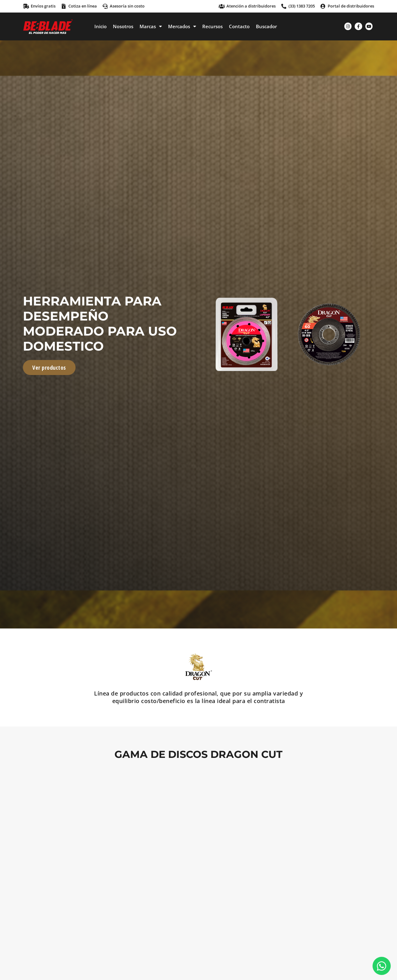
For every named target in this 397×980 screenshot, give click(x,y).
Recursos (212, 26)
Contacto (239, 26)
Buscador (266, 26)
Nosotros (123, 26)
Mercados (182, 26)
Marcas (151, 26)
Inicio (101, 26)
